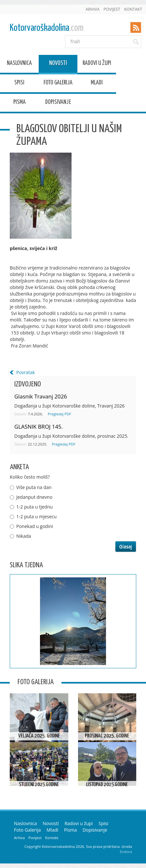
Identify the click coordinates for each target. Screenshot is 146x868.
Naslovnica (19, 64)
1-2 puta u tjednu (34, 507)
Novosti (58, 64)
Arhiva (93, 9)
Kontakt (133, 9)
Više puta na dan (34, 487)
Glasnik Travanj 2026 (41, 396)
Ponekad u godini (35, 526)
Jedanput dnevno (34, 497)
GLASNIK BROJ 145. (39, 427)
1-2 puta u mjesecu (36, 516)
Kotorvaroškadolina (47, 28)
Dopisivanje (58, 103)
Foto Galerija (58, 84)
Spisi (19, 84)
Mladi (97, 84)
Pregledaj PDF (60, 414)
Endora (126, 852)
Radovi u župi (97, 64)
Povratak (26, 372)
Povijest (112, 9)
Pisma (20, 103)
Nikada (24, 536)
